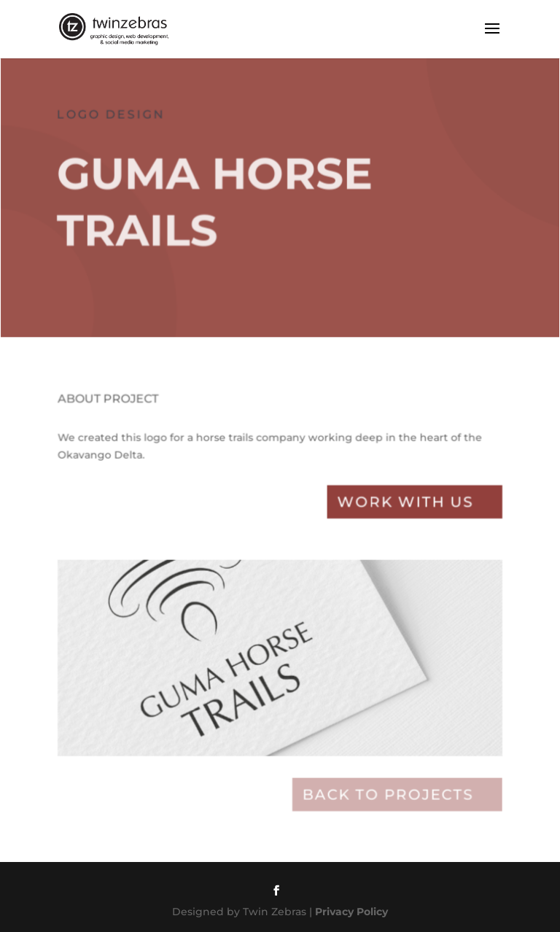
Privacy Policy (351, 912)
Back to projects (386, 795)
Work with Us (403, 508)
